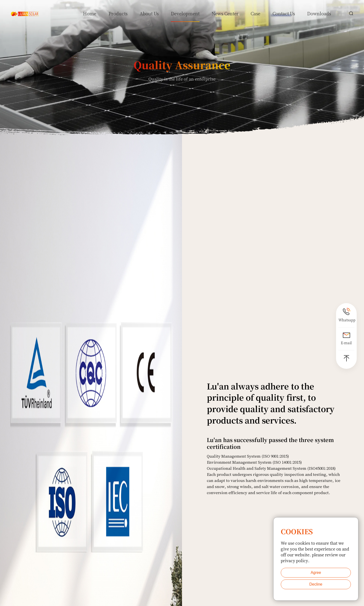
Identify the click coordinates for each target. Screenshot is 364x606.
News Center (225, 13)
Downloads (319, 13)
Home (90, 13)
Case (255, 13)
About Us (149, 13)
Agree (316, 573)
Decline (316, 584)
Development (185, 13)
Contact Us (284, 13)
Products (118, 13)
